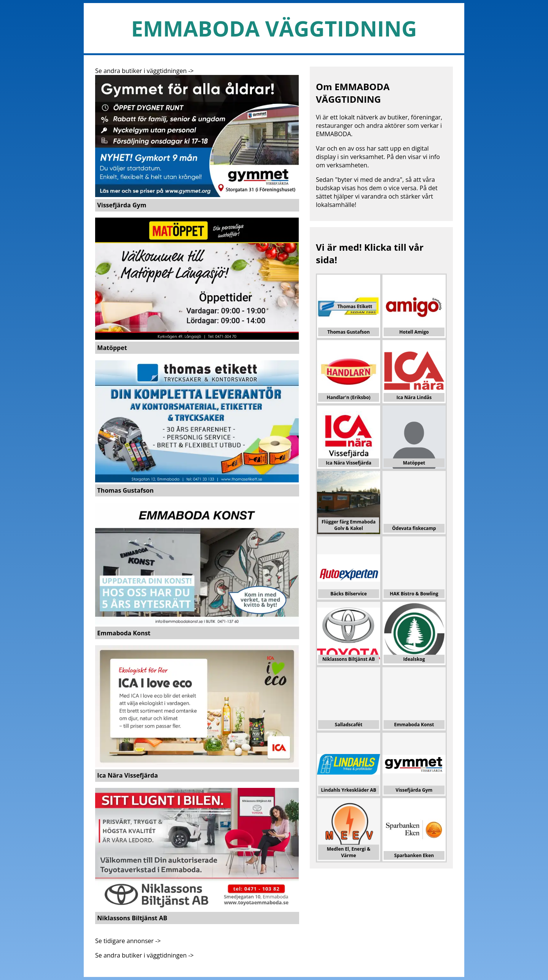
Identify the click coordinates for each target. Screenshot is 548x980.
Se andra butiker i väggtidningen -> (144, 71)
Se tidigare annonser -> (128, 941)
